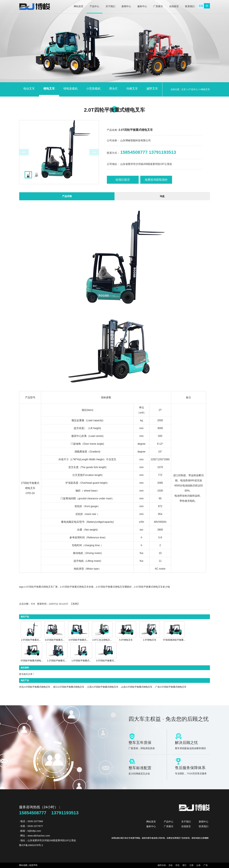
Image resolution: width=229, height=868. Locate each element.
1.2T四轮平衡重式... (57, 661)
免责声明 (33, 865)
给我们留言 (123, 180)
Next (94, 152)
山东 (199, 865)
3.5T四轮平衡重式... (78, 640)
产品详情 (67, 196)
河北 (178, 865)
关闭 (75, 604)
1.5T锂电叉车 (150, 640)
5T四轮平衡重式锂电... (32, 661)
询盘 (162, 196)
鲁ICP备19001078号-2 (31, 845)
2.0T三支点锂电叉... (102, 640)
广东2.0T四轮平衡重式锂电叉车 (171, 687)
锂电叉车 (205, 89)
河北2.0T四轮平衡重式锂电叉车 (35, 687)
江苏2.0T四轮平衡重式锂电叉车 (103, 687)
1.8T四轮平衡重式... (81, 661)
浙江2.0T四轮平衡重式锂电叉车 (69, 687)
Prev (24, 152)
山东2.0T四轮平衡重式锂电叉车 (137, 687)
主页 (184, 89)
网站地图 (24, 865)
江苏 (192, 865)
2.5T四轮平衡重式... (31, 640)
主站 (171, 865)
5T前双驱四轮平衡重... (174, 640)
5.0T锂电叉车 (126, 640)
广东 (206, 865)
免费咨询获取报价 (156, 180)
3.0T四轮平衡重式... (55, 640)
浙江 (185, 865)
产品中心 (193, 89)
